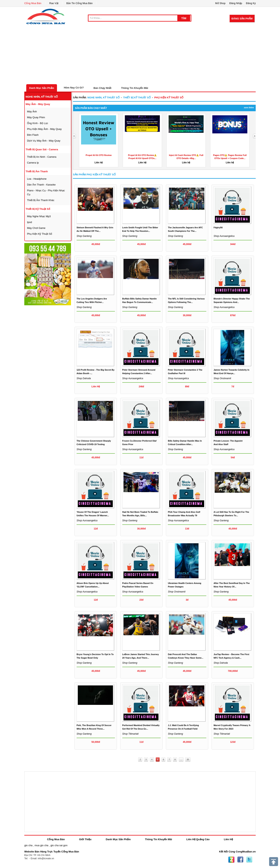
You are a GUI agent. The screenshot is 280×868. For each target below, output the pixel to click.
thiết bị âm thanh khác (41, 200)
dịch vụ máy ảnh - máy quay (44, 141)
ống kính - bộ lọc (38, 123)
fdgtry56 (218, 227)
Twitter (249, 860)
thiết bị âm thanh (37, 171)
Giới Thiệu (85, 839)
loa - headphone (37, 179)
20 (188, 759)
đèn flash (33, 135)
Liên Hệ (228, 839)
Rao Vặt (54, 3)
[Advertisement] (140, 55)
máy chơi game (36, 228)
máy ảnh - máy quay (38, 104)
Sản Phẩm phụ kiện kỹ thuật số (94, 175)
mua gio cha (42, 845)
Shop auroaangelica (224, 236)
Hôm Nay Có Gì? (74, 88)
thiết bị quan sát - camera (42, 149)
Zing (231, 860)
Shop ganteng (84, 236)
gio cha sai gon (59, 845)
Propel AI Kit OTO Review (99, 155)
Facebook (240, 860)
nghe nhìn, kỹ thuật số (42, 97)
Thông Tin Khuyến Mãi (135, 88)
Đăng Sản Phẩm (242, 19)
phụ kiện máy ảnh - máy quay (44, 129)
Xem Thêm (249, 108)
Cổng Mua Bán (33, 3)
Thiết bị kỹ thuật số (38, 209)
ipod (29, 222)
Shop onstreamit (222, 378)
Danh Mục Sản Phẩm (42, 88)
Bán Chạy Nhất (102, 88)
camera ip (33, 163)
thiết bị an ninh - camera (42, 157)
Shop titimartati (130, 734)
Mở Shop (220, 3)
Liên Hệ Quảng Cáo (198, 839)
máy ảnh (32, 112)
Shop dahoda (84, 378)
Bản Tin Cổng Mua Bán (79, 3)
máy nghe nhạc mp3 (39, 216)
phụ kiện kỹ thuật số (40, 234)
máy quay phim (36, 117)
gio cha (28, 845)
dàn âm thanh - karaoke (41, 185)
